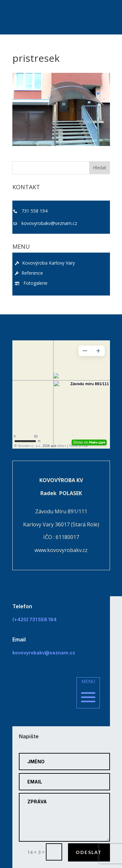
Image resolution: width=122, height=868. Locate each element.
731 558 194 (34, 211)
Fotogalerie (31, 283)
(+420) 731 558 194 (34, 619)
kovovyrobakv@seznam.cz (49, 223)
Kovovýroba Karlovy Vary (45, 263)
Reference (29, 273)
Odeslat (89, 852)
